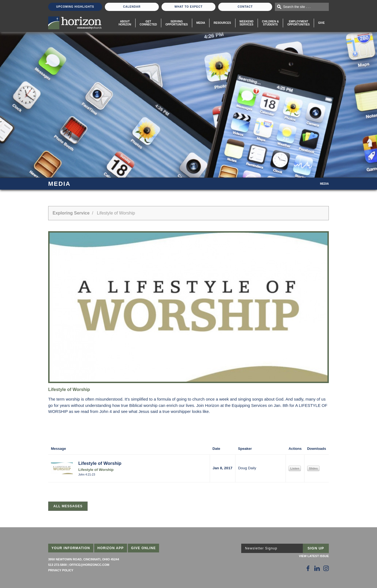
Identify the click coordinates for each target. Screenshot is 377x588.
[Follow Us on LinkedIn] (317, 568)
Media (201, 23)
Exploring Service (71, 213)
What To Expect (188, 7)
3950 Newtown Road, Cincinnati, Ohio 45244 (84, 559)
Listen (295, 468)
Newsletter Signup (261, 548)
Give (321, 23)
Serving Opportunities (177, 23)
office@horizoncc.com (89, 565)
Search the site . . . (297, 7)
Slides (313, 468)
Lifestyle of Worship (100, 463)
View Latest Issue (314, 556)
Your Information (71, 548)
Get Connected (148, 23)
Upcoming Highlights (75, 7)
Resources (222, 23)
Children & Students (270, 23)
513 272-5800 (57, 565)
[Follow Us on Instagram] (326, 568)
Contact (245, 7)
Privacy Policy (61, 570)
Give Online (144, 548)
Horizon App (111, 548)
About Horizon (125, 23)
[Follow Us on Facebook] (308, 568)
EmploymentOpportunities (298, 23)
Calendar (132, 7)
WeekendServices (247, 23)
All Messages (68, 506)
